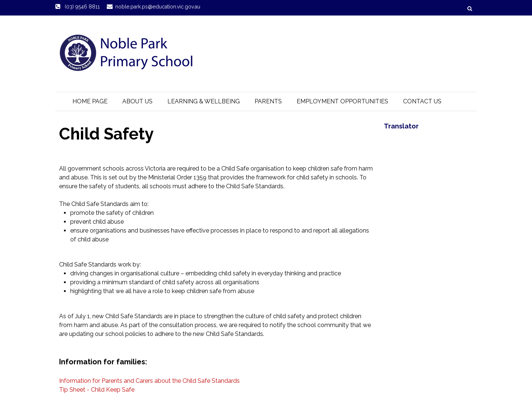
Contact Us (422, 101)
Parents (268, 101)
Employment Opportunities (342, 101)
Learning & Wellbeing (204, 101)
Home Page (90, 101)
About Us (137, 101)
